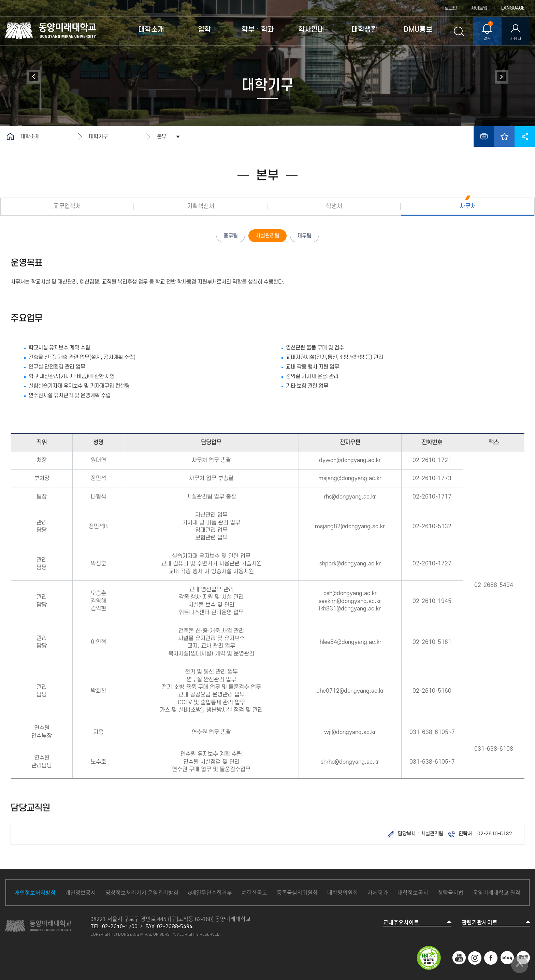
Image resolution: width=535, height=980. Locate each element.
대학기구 (98, 136)
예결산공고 (254, 892)
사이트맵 (479, 8)
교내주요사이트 (401, 922)
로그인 (451, 8)
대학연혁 (33, 77)
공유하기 (525, 136)
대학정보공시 (413, 892)
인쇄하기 (484, 136)
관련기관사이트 (480, 922)
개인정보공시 (81, 892)
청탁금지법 (451, 892)
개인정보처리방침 (35, 892)
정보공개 (502, 77)
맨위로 (520, 965)
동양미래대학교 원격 (497, 892)
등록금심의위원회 (297, 892)
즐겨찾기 (504, 136)
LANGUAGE (513, 8)
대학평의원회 (343, 892)
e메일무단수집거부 (210, 892)
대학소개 (30, 136)
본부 (162, 136)
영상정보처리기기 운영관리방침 (142, 892)
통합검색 (459, 31)
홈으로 (10, 136)
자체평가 (378, 892)
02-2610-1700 (120, 926)
